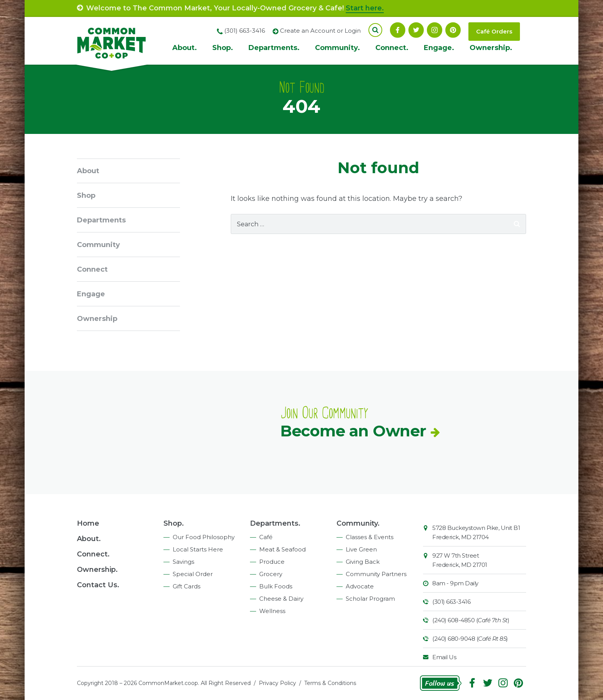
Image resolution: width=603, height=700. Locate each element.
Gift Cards (187, 586)
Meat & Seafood (282, 549)
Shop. (223, 48)
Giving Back (363, 562)
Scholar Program (370, 599)
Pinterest (453, 30)
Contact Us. (98, 585)
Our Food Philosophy (204, 537)
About (88, 171)
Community (98, 245)
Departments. (274, 48)
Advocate (360, 586)
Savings (183, 562)
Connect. (392, 48)
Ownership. (491, 48)
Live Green (361, 549)
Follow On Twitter (416, 30)
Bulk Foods (276, 586)
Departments (101, 220)
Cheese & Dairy (281, 599)
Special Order (193, 574)
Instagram (435, 30)
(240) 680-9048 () (470, 639)
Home (88, 523)
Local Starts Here (198, 549)
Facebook (398, 30)
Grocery (271, 574)
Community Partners (376, 574)
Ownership (97, 319)
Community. (337, 48)
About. (185, 48)
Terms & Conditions (330, 683)
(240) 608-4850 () (471, 620)
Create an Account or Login (320, 31)
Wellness (272, 611)
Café (266, 537)
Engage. (439, 48)
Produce (272, 562)
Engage (91, 294)
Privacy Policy (277, 683)
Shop (86, 195)
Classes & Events (370, 537)
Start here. (365, 8)
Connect (92, 269)
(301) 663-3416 (451, 602)
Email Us (444, 657)
